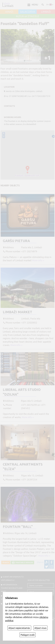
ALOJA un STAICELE (27, 16)
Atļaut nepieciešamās (19, 628)
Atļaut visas (40, 628)
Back (6, 562)
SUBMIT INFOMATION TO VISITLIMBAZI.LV (12, 578)
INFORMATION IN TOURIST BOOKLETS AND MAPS (12, 588)
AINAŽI (9, 12)
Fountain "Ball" (18, 527)
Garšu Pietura (16, 241)
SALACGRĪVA (28, 12)
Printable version (24, 562)
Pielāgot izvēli (28, 635)
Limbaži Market (17, 312)
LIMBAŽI (46, 12)
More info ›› (38, 260)
